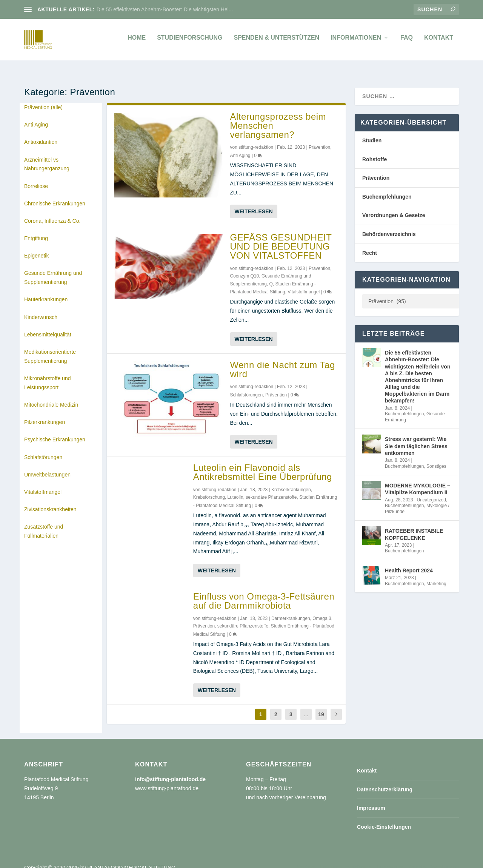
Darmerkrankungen (291, 610)
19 (321, 706)
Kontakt (439, 42)
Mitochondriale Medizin (51, 396)
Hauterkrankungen (46, 291)
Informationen (356, 42)
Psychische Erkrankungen (55, 431)
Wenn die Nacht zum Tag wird (283, 361)
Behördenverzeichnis (389, 226)
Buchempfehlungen (387, 188)
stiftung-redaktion (256, 139)
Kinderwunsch (41, 309)
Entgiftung (36, 230)
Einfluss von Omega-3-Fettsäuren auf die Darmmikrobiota (264, 593)
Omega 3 (322, 610)
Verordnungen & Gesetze (394, 207)
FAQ (407, 42)
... (306, 706)
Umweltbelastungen (47, 466)
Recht (370, 245)
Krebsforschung (209, 489)
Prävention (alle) (43, 99)
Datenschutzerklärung (385, 781)
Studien (372, 132)
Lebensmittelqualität (48, 326)
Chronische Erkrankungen (55, 195)
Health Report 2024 (409, 562)
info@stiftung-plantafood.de (170, 771)
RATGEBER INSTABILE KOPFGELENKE (414, 526)
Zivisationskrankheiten (50, 501)
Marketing (436, 575)
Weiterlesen (254, 203)
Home (137, 42)
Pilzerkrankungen (45, 414)
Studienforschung (190, 42)
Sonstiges (436, 458)
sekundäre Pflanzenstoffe (271, 489)
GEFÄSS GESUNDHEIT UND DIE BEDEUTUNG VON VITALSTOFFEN (281, 238)
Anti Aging (36, 116)
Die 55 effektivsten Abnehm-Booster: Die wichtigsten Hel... (165, 9)
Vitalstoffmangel (43, 484)
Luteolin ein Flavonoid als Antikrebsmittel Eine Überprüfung (263, 464)
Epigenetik (36, 247)
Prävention (319, 139)
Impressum (371, 800)
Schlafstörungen (43, 449)
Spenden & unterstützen (276, 42)
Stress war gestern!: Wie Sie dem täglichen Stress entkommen (416, 438)
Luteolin (235, 489)
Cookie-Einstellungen (384, 819)
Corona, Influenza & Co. (52, 213)
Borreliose (36, 178)
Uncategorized (431, 492)
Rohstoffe (375, 151)
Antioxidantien (41, 134)
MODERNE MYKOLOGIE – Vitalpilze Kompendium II (418, 481)
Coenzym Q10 (245, 268)
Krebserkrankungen (291, 481)
